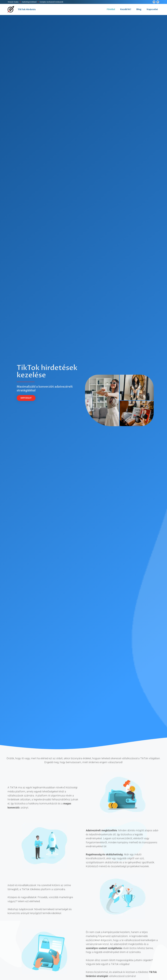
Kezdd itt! (126, 9)
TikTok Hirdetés (27, 9)
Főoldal (111, 9)
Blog (139, 9)
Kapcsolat (152, 9)
